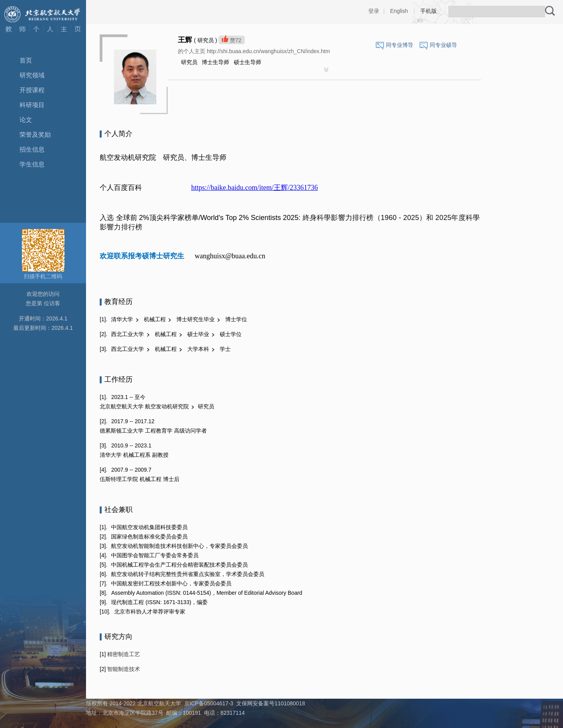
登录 (374, 11)
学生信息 (32, 164)
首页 (26, 60)
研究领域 (32, 75)
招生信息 (32, 149)
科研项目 (32, 105)
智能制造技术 (123, 669)
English (399, 11)
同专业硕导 (443, 45)
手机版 (429, 11)
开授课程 (32, 90)
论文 (26, 120)
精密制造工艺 (123, 654)
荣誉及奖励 (35, 135)
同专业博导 (400, 45)
